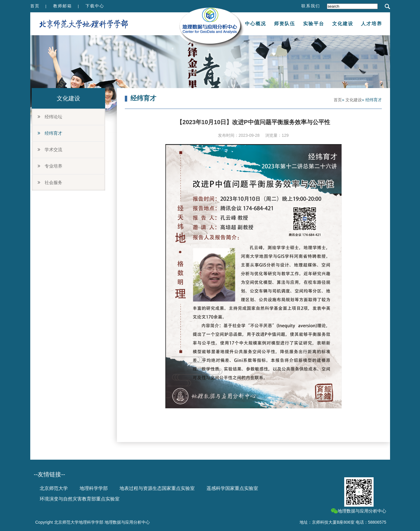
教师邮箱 (63, 6)
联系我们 (311, 6)
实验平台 (314, 24)
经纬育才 (50, 133)
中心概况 (256, 24)
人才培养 (372, 24)
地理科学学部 (94, 488)
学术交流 (50, 150)
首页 (35, 6)
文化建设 (343, 24)
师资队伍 (285, 24)
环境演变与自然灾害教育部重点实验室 (80, 499)
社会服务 (50, 182)
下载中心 (95, 6)
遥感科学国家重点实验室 (232, 488)
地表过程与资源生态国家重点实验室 (157, 488)
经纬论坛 (50, 117)
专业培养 (50, 166)
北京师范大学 (54, 488)
